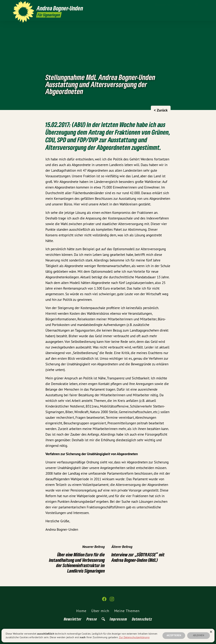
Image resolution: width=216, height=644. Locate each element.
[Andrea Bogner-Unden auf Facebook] (197, 4)
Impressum (118, 619)
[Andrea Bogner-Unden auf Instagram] (202, 4)
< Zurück (161, 110)
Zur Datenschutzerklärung (134, 637)
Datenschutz (142, 619)
